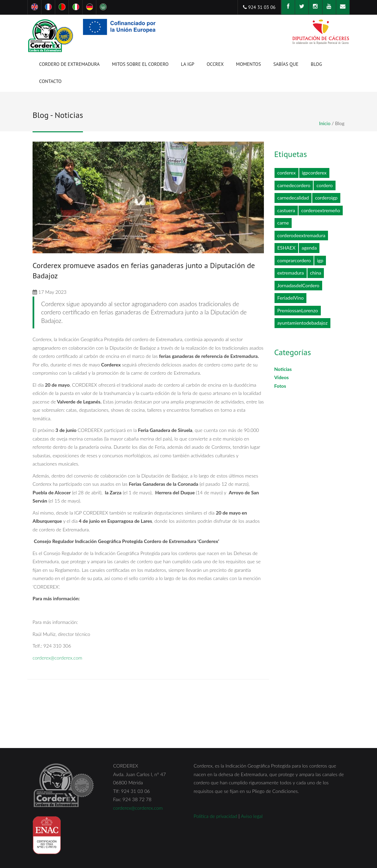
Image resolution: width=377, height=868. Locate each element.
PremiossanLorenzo (298, 310)
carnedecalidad (293, 198)
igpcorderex (314, 173)
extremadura (291, 273)
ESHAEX (286, 248)
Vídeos (282, 377)
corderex (287, 173)
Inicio (325, 123)
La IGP (188, 65)
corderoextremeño (321, 210)
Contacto (50, 81)
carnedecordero (294, 185)
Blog (317, 64)
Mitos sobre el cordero (140, 64)
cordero (324, 185)
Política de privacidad (215, 816)
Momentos (249, 65)
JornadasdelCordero (298, 285)
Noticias (283, 369)
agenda (309, 248)
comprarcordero (294, 260)
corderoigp (326, 198)
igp (320, 260)
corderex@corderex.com (57, 658)
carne (283, 223)
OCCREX (215, 65)
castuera (286, 210)
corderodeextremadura (301, 235)
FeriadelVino (290, 298)
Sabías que (286, 64)
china (316, 273)
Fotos (280, 386)
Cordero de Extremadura (69, 65)
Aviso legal (252, 816)
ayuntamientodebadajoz (302, 323)
